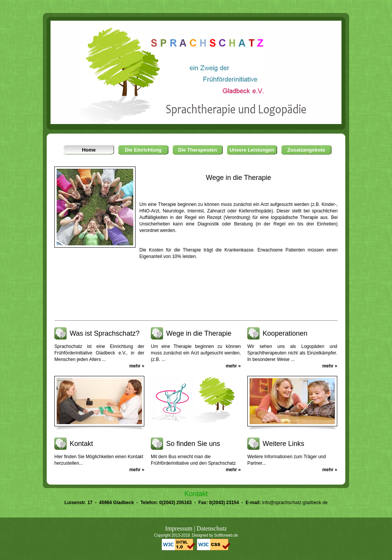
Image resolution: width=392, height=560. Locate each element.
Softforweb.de (226, 535)
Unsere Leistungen (252, 150)
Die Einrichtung (143, 150)
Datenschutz (212, 528)
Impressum (179, 528)
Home (89, 150)
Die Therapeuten (198, 150)
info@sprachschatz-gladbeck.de (295, 503)
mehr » (137, 366)
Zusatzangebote (306, 150)
